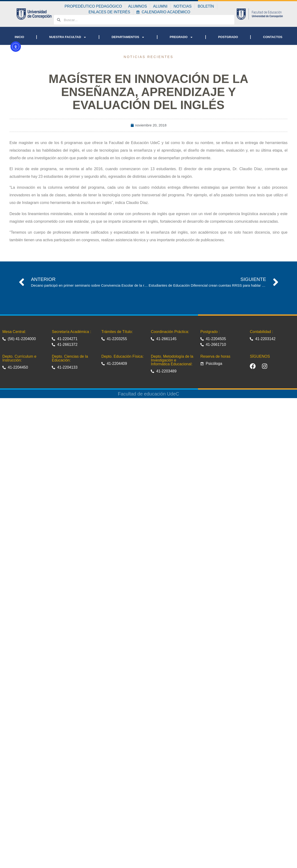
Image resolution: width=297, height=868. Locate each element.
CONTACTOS (273, 37)
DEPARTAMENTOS (128, 37)
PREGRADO (181, 37)
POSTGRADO (228, 37)
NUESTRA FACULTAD (68, 37)
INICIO (19, 37)
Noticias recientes (149, 57)
